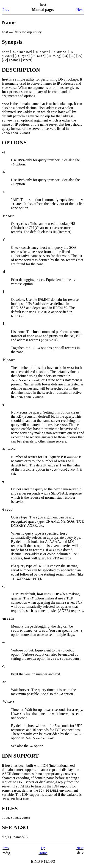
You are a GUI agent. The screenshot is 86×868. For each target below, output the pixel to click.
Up (43, 849)
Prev (6, 10)
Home (43, 854)
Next (80, 10)
